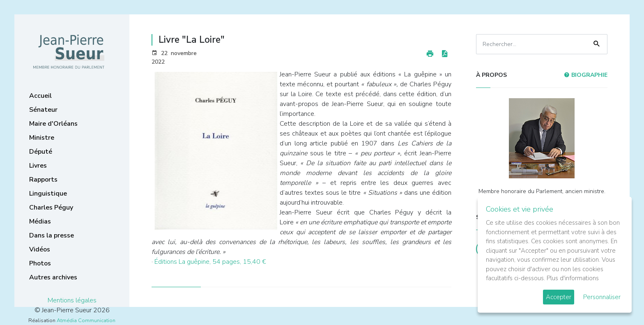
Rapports (43, 180)
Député (41, 152)
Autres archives (53, 277)
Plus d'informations (573, 278)
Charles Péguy (51, 207)
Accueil (40, 96)
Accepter (559, 297)
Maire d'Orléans (53, 124)
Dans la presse (52, 235)
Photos (40, 263)
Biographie (586, 75)
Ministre (42, 138)
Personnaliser (602, 297)
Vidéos (40, 249)
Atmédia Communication (86, 320)
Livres (38, 166)
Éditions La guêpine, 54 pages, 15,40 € (210, 262)
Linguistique (48, 194)
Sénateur (43, 110)
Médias (40, 221)
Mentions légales (72, 300)
